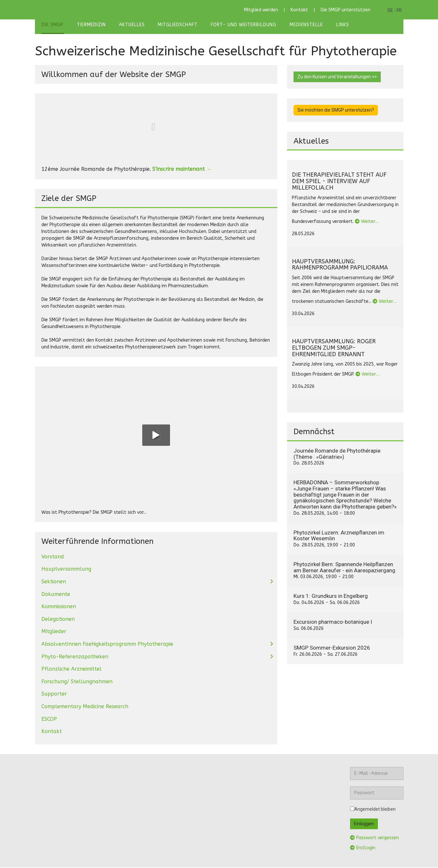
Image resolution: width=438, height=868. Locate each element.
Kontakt (299, 10)
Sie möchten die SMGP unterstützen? (336, 111)
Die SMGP (52, 25)
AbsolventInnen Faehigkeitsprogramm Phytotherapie (107, 645)
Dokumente (56, 595)
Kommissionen (59, 607)
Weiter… (367, 222)
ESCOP (49, 720)
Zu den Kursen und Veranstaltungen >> (337, 77)
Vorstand (53, 557)
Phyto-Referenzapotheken (75, 657)
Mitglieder (54, 632)
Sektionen (54, 582)
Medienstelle (301, 25)
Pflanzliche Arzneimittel (71, 670)
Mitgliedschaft (175, 25)
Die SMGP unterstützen (346, 10)
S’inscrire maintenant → (182, 170)
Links (337, 25)
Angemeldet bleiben (373, 810)
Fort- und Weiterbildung (240, 25)
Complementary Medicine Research (85, 707)
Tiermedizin (90, 25)
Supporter (54, 695)
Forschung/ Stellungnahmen (77, 682)
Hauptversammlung (66, 570)
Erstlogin (363, 848)
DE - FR (395, 10)
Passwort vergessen (374, 838)
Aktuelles (130, 25)
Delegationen (58, 620)
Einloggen (364, 824)
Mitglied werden (261, 10)
